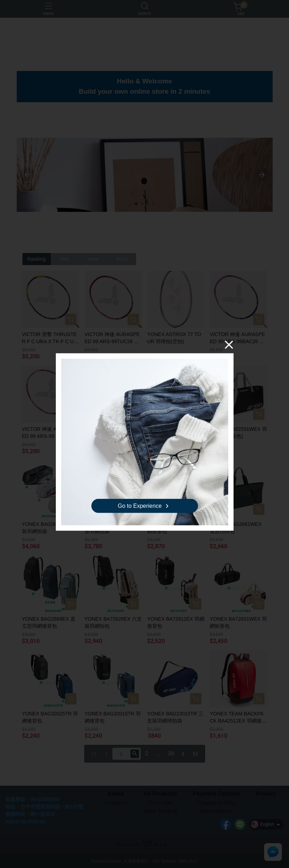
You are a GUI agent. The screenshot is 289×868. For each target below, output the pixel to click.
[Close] (229, 345)
